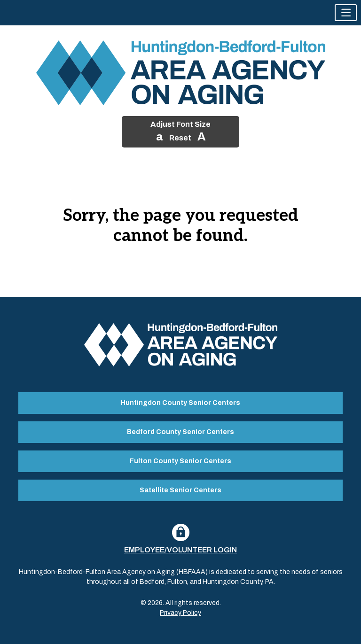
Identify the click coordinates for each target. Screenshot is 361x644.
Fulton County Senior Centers (180, 461)
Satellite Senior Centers (180, 490)
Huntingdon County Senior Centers (180, 403)
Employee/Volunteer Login (180, 550)
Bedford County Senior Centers (180, 432)
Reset (180, 138)
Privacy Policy (180, 613)
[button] (346, 13)
